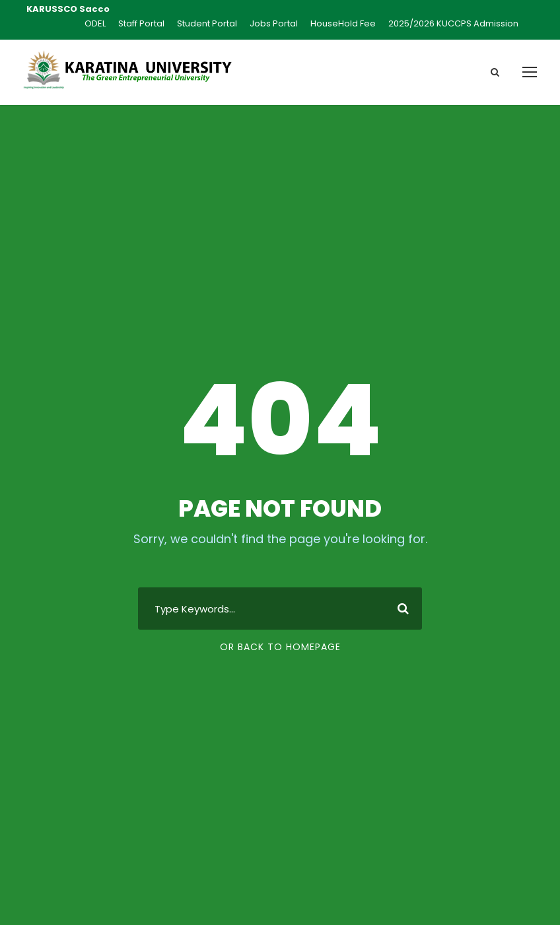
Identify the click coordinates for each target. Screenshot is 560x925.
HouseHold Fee (343, 23)
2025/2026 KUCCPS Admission (453, 23)
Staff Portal (141, 23)
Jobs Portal (274, 23)
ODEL (95, 23)
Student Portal (207, 23)
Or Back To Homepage (280, 647)
